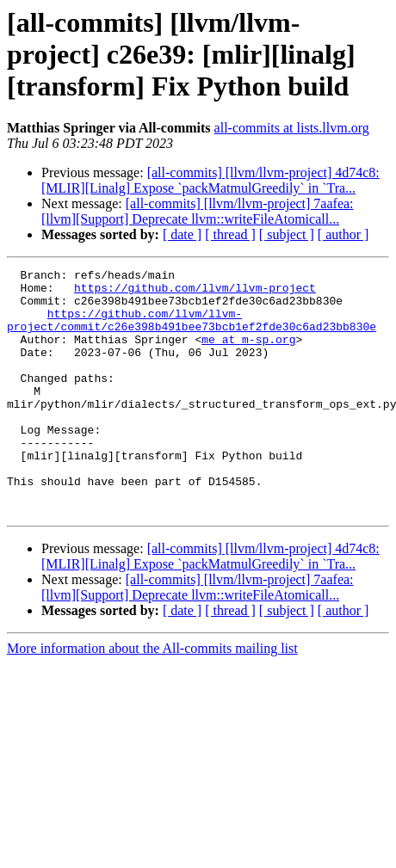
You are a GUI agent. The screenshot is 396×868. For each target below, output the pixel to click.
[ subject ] (287, 234)
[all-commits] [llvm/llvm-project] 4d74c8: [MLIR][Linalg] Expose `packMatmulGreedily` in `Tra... (210, 180)
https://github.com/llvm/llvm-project (195, 292)
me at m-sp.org (248, 354)
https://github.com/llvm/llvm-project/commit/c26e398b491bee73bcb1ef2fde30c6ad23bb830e (192, 331)
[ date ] (182, 234)
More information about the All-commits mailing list (152, 697)
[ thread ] (230, 234)
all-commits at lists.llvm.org (292, 128)
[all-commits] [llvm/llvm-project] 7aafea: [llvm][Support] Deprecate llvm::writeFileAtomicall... (198, 211)
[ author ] (343, 234)
